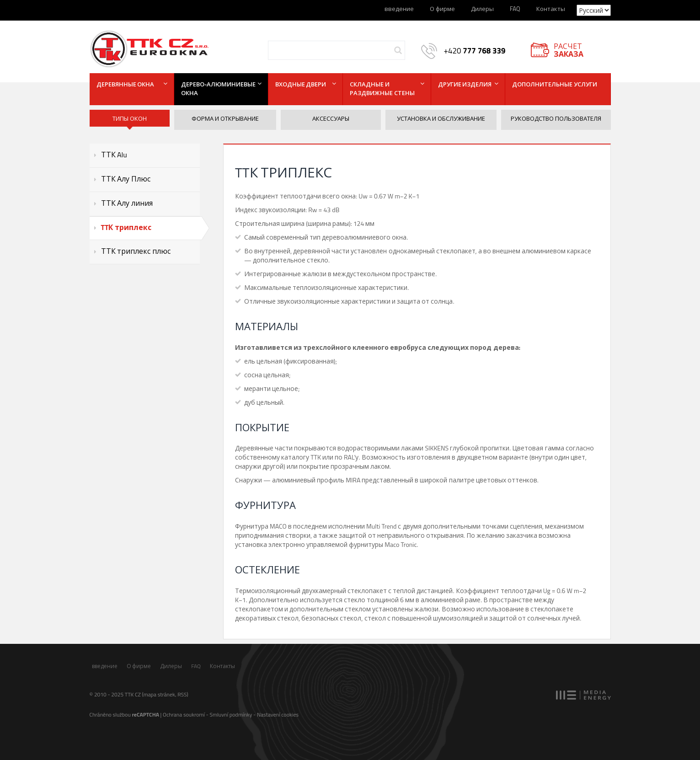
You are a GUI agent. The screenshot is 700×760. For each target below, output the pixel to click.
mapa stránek (159, 694)
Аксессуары (331, 118)
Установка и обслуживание (441, 118)
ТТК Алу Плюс (126, 179)
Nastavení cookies (278, 715)
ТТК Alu (114, 155)
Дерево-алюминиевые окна (218, 88)
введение (399, 9)
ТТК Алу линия (127, 203)
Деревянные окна (126, 84)
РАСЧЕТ (569, 50)
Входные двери (301, 84)
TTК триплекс (126, 227)
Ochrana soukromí (184, 715)
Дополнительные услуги (555, 84)
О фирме (442, 9)
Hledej (398, 50)
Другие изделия (465, 84)
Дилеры (482, 9)
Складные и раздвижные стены (382, 88)
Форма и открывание (225, 118)
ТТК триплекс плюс (136, 251)
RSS (182, 694)
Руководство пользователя (556, 118)
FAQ (515, 9)
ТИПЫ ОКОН (130, 118)
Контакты (551, 9)
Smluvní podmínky (231, 715)
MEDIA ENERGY (583, 695)
